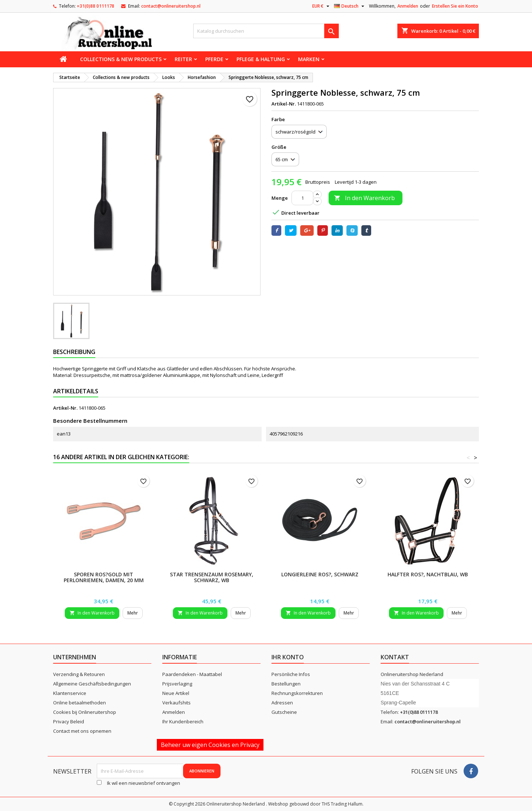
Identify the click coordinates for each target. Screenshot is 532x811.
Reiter (183, 59)
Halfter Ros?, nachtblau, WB (428, 574)
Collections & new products (121, 59)
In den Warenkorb (364, 198)
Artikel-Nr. (284, 104)
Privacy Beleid (69, 721)
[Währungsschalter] (322, 6)
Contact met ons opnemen (82, 731)
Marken (309, 59)
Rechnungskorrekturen (297, 693)
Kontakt (395, 657)
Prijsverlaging (177, 684)
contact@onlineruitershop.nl (171, 6)
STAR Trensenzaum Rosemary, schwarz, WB (212, 577)
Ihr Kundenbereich (183, 721)
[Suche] (266, 31)
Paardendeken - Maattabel (192, 674)
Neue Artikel (176, 693)
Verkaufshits (176, 703)
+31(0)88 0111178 (96, 6)
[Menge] (302, 198)
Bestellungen (286, 684)
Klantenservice (70, 693)
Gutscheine (284, 712)
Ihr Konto (288, 657)
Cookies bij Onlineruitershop (85, 712)
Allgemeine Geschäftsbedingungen (92, 684)
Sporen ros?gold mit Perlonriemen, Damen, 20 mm (104, 577)
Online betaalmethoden (80, 703)
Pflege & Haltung (261, 59)
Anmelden (408, 6)
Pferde (214, 59)
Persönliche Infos (291, 674)
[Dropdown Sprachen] (350, 6)
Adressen (282, 703)
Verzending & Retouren (79, 674)
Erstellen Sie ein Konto (455, 6)
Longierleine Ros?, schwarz (320, 574)
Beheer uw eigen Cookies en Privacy (210, 745)
